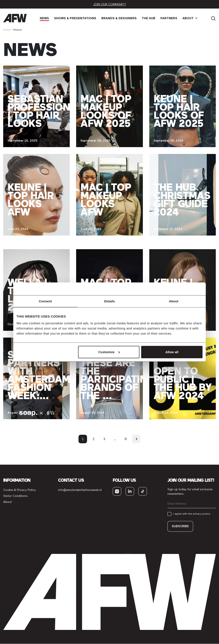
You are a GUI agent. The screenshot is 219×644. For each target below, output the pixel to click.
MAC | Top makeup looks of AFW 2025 (106, 111)
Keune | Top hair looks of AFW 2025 (179, 111)
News (45, 18)
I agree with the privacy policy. (192, 514)
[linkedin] (130, 491)
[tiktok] (143, 491)
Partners (169, 18)
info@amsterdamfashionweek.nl (80, 490)
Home (7, 30)
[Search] (213, 18)
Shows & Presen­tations (75, 18)
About (188, 18)
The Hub (149, 18)
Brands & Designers (119, 18)
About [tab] (174, 301)
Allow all (172, 352)
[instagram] (117, 491)
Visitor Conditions (15, 496)
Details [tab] (109, 301)
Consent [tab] (45, 301)
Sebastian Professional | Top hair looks (45, 111)
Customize (109, 352)
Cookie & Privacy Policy (20, 490)
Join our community (110, 4)
